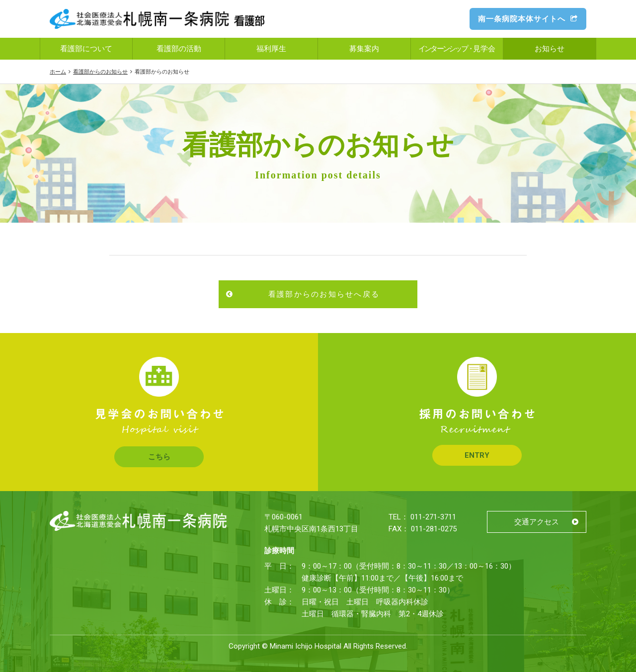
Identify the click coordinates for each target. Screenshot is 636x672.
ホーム (58, 72)
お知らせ (550, 49)
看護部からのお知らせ (100, 72)
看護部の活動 (179, 49)
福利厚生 (271, 49)
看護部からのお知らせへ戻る (324, 294)
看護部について (86, 49)
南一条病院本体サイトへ (528, 19)
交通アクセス (537, 522)
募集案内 (364, 49)
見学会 (457, 49)
